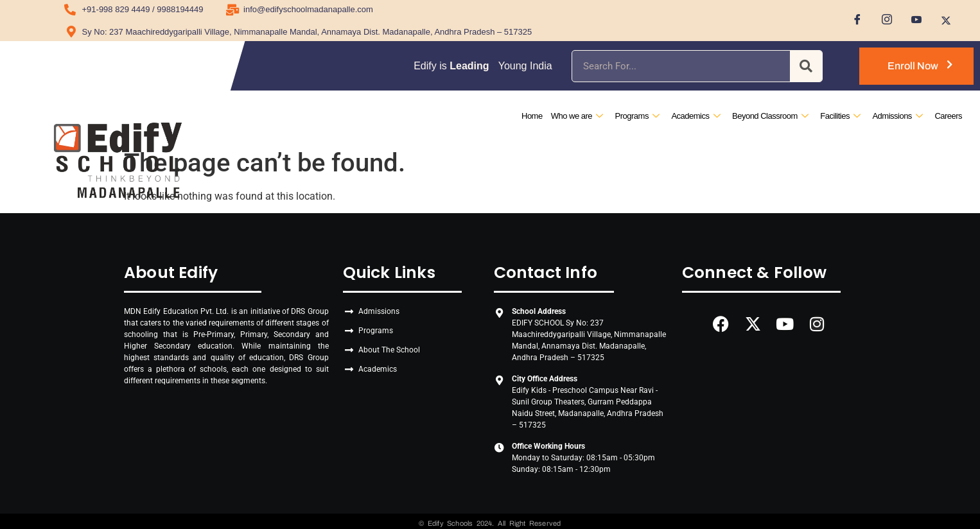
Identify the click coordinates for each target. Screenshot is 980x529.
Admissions (897, 116)
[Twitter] (941, 21)
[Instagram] (882, 21)
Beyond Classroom (770, 116)
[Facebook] (853, 21)
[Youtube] (912, 21)
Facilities (840, 116)
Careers (948, 116)
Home (532, 116)
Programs (637, 116)
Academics (696, 116)
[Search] (806, 66)
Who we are (577, 116)
